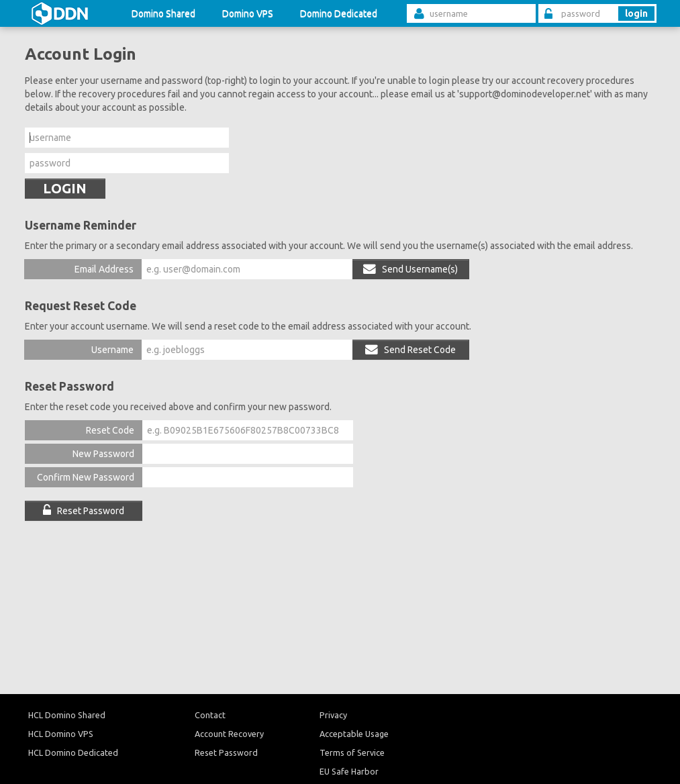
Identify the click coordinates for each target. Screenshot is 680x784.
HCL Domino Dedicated (73, 752)
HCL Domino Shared (67, 715)
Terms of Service (352, 752)
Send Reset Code (410, 350)
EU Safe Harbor (349, 771)
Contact (210, 715)
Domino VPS (248, 13)
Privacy (333, 715)
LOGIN (65, 188)
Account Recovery (229, 734)
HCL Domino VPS (61, 734)
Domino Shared (163, 13)
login (636, 13)
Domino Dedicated (339, 13)
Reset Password (84, 511)
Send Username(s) (410, 269)
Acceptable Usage (354, 734)
